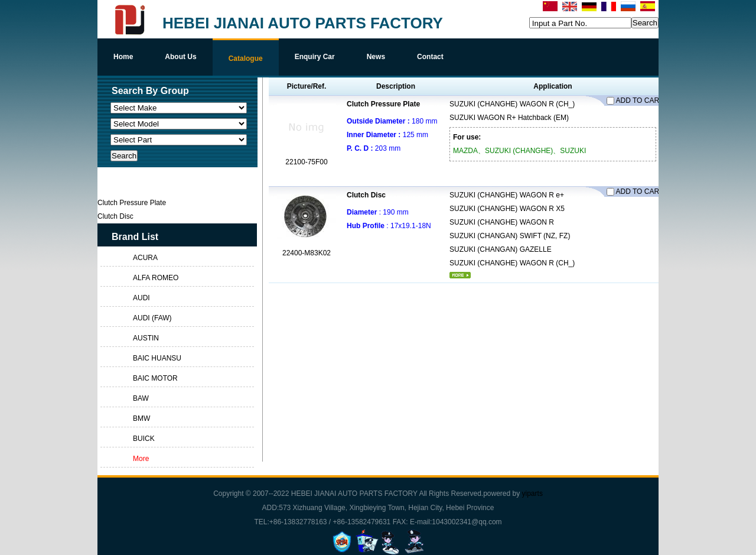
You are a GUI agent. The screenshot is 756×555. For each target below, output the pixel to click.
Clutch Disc (366, 195)
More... (460, 275)
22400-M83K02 (307, 253)
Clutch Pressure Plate (383, 104)
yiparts (532, 494)
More (141, 459)
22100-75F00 (306, 162)
